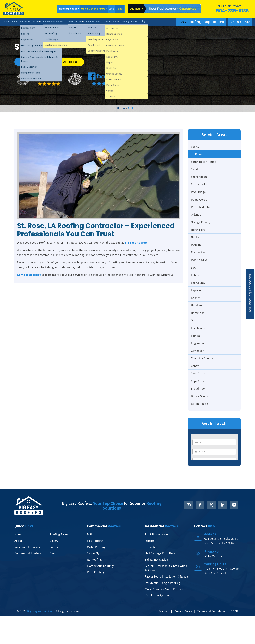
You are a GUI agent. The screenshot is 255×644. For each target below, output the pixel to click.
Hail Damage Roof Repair (161, 581)
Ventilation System (157, 623)
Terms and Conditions (211, 639)
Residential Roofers (30, 22)
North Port (198, 239)
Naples (196, 247)
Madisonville (199, 273)
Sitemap (164, 639)
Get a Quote (240, 22)
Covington (198, 373)
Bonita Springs (201, 424)
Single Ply (93, 581)
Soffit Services (78, 22)
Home (7, 21)
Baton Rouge (200, 432)
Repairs (150, 569)
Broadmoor (199, 415)
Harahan (197, 323)
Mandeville (198, 264)
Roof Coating (96, 600)
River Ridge (199, 197)
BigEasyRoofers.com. (41, 639)
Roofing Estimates (250, 294)
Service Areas (116, 22)
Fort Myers (198, 348)
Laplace (196, 306)
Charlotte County (202, 382)
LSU (194, 281)
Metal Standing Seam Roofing (164, 617)
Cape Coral (198, 407)
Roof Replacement (157, 563)
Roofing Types (97, 22)
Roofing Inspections (203, 22)
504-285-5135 (232, 11)
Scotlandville (200, 189)
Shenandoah (199, 180)
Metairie (197, 256)
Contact (141, 21)
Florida (196, 357)
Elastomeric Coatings (101, 594)
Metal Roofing (96, 575)
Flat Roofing (95, 569)
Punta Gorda (200, 205)
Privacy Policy (183, 639)
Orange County (201, 231)
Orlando (197, 222)
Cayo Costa (199, 398)
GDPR (234, 639)
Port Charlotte (201, 214)
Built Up (92, 563)
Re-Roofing (94, 588)
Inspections (152, 575)
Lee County (199, 298)
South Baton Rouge (204, 163)
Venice (196, 147)
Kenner (196, 315)
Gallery (132, 21)
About (15, 21)
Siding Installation (156, 588)
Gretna (196, 340)
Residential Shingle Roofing (163, 611)
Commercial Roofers (55, 22)
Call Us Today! (67, 61)
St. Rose (197, 155)
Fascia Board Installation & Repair (166, 604)
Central (196, 390)
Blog (150, 21)
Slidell (195, 172)
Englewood (199, 365)
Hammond (198, 331)
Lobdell (196, 289)
